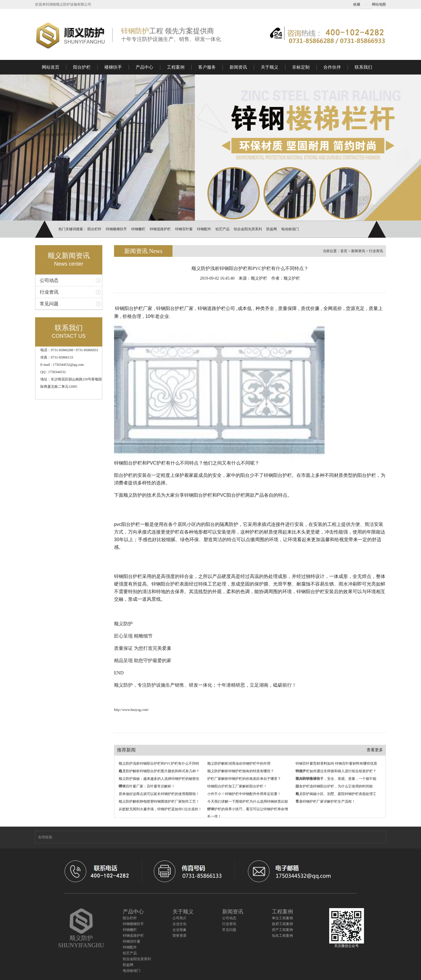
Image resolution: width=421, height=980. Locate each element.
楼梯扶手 (113, 67)
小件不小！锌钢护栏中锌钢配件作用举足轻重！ (244, 794)
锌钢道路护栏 (160, 229)
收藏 (357, 4)
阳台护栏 (82, 67)
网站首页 (51, 67)
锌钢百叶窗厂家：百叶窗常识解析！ (147, 786)
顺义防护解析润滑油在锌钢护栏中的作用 (239, 763)
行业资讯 (49, 292)
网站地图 (379, 4)
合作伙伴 (332, 67)
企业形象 (180, 930)
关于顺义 (270, 67)
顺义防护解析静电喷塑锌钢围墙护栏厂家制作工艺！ (159, 801)
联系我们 (363, 67)
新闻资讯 (238, 67)
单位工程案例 (282, 918)
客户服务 (207, 67)
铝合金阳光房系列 (248, 229)
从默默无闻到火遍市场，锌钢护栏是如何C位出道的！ (160, 809)
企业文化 (180, 924)
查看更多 (375, 750)
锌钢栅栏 (138, 229)
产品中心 (144, 67)
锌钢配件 (204, 229)
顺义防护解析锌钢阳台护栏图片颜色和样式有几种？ (159, 771)
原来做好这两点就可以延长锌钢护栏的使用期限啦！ (159, 794)
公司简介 (180, 918)
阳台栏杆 (94, 229)
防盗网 (272, 229)
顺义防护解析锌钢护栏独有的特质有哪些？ (241, 771)
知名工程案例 (282, 936)
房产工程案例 (282, 930)
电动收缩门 (290, 229)
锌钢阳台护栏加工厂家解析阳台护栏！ (237, 786)
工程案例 (176, 67)
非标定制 (301, 67)
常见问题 (49, 304)
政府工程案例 (282, 924)
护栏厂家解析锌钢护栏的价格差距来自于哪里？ (244, 779)
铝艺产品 (222, 229)
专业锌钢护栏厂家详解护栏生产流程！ (325, 801)
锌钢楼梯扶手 (116, 229)
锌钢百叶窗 (184, 229)
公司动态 (49, 280)
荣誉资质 (180, 936)
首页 (344, 251)
